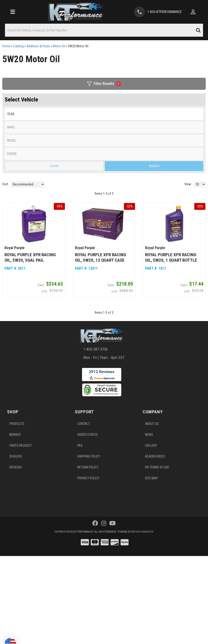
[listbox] (104, 114)
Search (154, 166)
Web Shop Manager (142, 532)
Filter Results (104, 84)
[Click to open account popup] (193, 12)
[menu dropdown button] (13, 12)
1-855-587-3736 (96, 349)
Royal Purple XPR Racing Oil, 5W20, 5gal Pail (30, 257)
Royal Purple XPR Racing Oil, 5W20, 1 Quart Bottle (171, 257)
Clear (54, 166)
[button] (104, 30)
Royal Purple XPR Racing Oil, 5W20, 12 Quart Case (100, 257)
